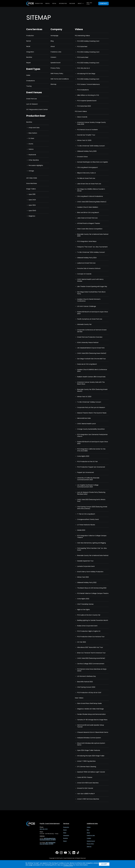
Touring (29, 86)
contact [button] (103, 3)
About (53, 47)
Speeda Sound (55, 63)
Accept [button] (104, 864)
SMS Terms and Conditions (60, 79)
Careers (53, 57)
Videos (89, 827)
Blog (52, 41)
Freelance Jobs (56, 52)
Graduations (31, 81)
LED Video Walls (32, 178)
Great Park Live (32, 99)
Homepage (54, 36)
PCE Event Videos (81, 111)
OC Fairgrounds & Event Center (37, 110)
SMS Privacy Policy (57, 74)
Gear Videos (79, 698)
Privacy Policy (55, 68)
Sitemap (53, 84)
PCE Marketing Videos (82, 36)
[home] (30, 4)
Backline (72, 3)
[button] (81, 4)
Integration (63, 3)
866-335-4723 (90, 3)
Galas (28, 75)
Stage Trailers (31, 189)
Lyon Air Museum (32, 104)
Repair (29, 63)
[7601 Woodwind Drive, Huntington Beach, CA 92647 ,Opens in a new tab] (48, 839)
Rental (48, 3)
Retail (54, 3)
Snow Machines (32, 184)
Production (39, 3)
